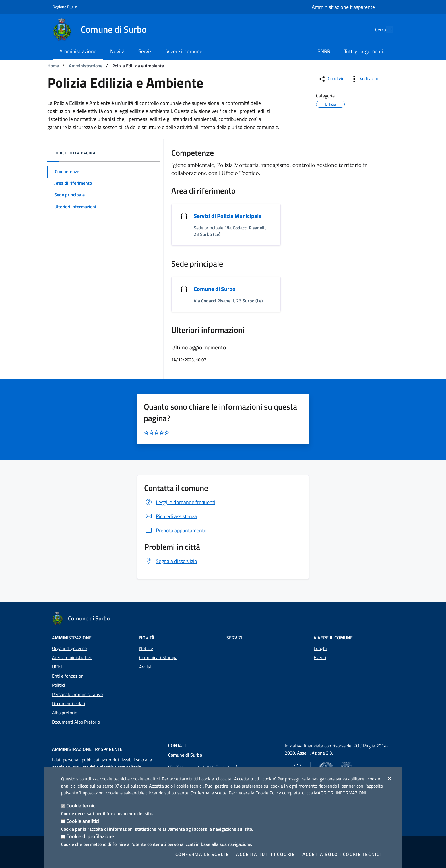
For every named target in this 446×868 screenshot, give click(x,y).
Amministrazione (86, 66)
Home (53, 66)
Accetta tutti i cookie (265, 854)
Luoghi (320, 648)
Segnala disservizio (171, 561)
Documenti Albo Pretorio (76, 722)
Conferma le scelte (202, 854)
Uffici (57, 667)
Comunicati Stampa (158, 657)
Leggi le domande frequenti (180, 502)
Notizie (146, 648)
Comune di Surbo (215, 289)
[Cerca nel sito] (387, 30)
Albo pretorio (65, 713)
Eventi (320, 657)
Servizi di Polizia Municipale (228, 216)
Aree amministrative (72, 657)
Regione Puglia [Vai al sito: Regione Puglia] (65, 7)
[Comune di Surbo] (103, 30)
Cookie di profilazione (90, 836)
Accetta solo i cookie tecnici (342, 854)
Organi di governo (69, 648)
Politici (59, 685)
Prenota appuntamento (175, 530)
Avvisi (145, 667)
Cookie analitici (83, 821)
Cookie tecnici (81, 806)
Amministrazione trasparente (343, 7)
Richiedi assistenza (170, 516)
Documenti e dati (69, 703)
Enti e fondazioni (68, 676)
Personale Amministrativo (77, 694)
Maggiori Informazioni (340, 793)
